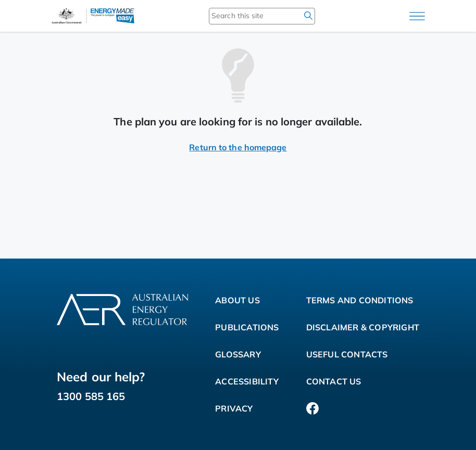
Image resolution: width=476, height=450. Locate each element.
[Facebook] (312, 408)
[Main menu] (417, 16)
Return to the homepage (238, 147)
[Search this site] (247, 16)
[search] (308, 16)
